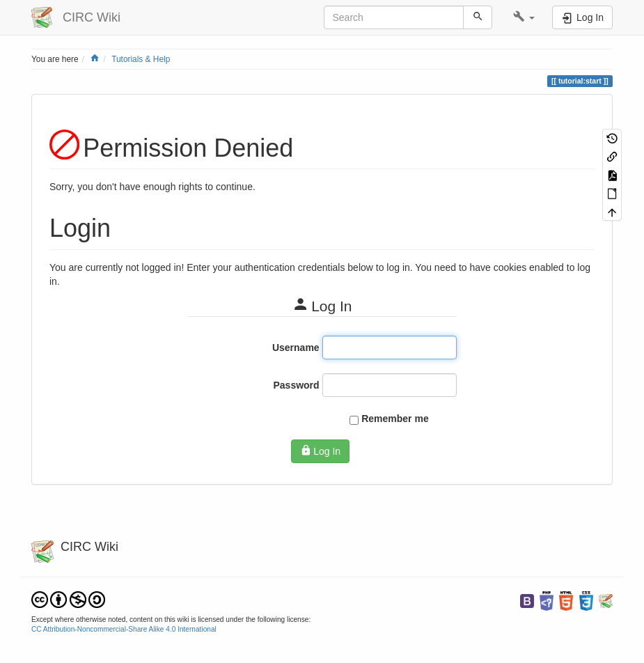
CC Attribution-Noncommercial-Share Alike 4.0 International (124, 629)
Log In (320, 451)
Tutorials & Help (141, 59)
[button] (524, 17)
